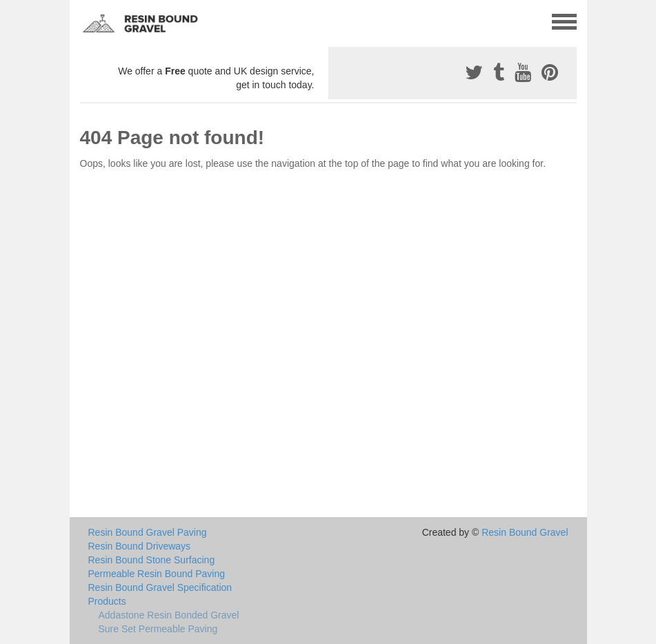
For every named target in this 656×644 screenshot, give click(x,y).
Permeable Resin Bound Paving (157, 574)
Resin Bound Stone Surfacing (152, 560)
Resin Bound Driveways (140, 546)
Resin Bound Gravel (525, 532)
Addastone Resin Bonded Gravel (169, 615)
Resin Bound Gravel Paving (148, 532)
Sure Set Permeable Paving (158, 629)
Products (107, 601)
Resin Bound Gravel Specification (160, 587)
